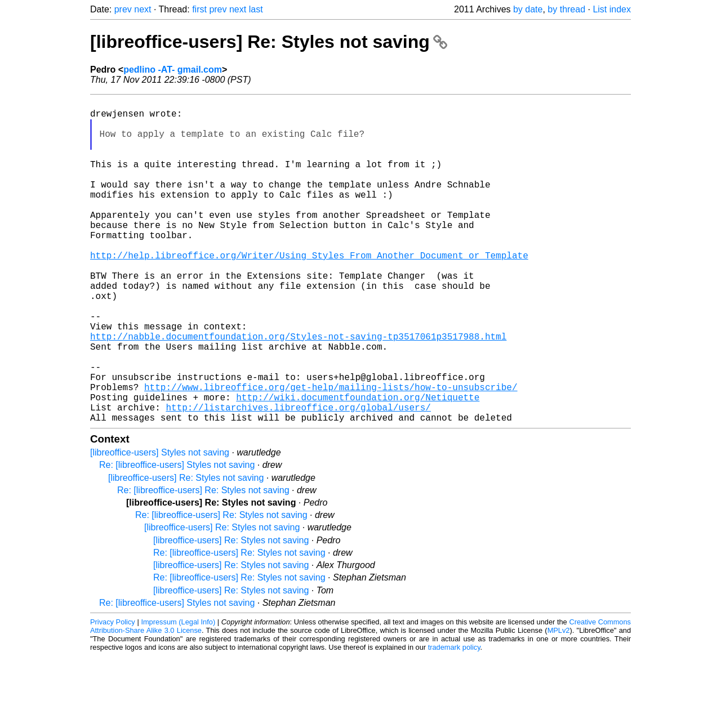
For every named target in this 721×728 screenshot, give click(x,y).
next (143, 9)
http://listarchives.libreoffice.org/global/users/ (298, 477)
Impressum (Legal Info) (178, 694)
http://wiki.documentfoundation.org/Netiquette (358, 465)
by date (528, 9)
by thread (566, 9)
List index (612, 9)
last (256, 9)
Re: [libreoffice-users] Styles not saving (177, 537)
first (199, 9)
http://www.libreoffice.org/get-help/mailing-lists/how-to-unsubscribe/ (331, 452)
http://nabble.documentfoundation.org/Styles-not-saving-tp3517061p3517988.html (298, 390)
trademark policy (454, 719)
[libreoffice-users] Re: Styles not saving (269, 42)
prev (123, 9)
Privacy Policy (113, 694)
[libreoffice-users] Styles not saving (160, 524)
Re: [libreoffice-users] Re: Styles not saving (203, 562)
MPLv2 (559, 702)
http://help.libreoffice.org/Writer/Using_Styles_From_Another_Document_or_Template (309, 291)
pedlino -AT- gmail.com (173, 70)
